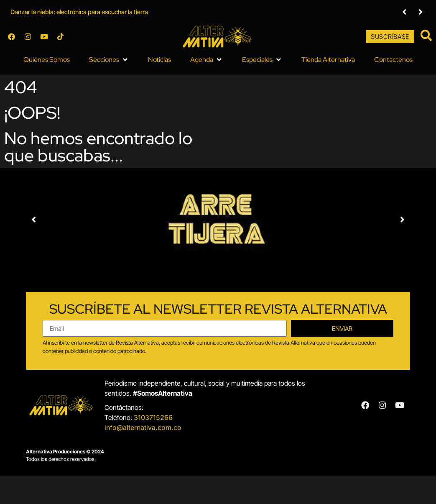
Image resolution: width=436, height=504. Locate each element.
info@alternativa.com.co (143, 427)
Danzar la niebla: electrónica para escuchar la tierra (79, 12)
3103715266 (153, 417)
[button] (109, 59)
